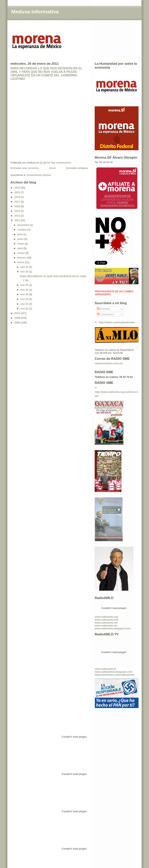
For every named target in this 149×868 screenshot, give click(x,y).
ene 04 (25, 299)
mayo (21, 244)
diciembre (24, 225)
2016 (18, 206)
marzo (22, 253)
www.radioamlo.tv (105, 669)
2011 (18, 220)
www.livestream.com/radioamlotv (115, 675)
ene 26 (25, 272)
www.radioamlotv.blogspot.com (114, 672)
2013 (18, 211)
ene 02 (25, 309)
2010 (18, 313)
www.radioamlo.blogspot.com (113, 628)
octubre (22, 230)
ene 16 (25, 294)
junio (21, 239)
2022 (18, 192)
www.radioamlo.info (107, 620)
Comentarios (106, 314)
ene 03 (25, 304)
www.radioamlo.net (106, 623)
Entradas (104, 309)
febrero (22, 258)
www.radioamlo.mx (106, 626)
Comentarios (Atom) (39, 175)
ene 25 (25, 285)
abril (20, 248)
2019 (18, 197)
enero (21, 262)
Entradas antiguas (77, 168)
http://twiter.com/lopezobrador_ (118, 322)
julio (20, 234)
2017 (18, 202)
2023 (18, 188)
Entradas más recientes (25, 168)
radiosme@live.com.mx (109, 363)
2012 (18, 216)
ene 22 (25, 290)
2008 (18, 323)
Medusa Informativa (35, 12)
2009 (18, 318)
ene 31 (25, 267)
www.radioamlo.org (106, 617)
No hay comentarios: (60, 163)
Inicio (53, 168)
